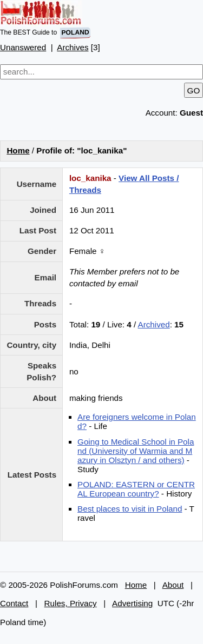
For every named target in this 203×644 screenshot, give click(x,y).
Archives (73, 47)
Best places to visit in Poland (130, 509)
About (173, 585)
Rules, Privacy (71, 603)
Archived (154, 324)
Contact (14, 603)
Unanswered (23, 47)
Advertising (132, 603)
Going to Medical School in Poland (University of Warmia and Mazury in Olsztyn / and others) (136, 451)
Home (18, 150)
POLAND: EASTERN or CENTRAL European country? (136, 489)
